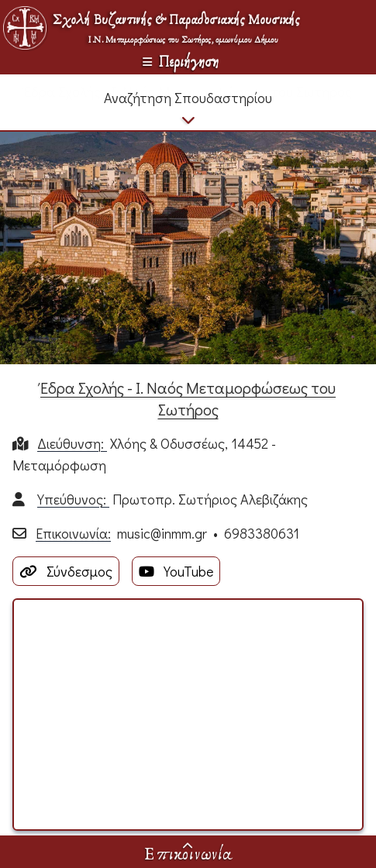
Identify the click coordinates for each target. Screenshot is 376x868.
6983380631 (262, 533)
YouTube (176, 571)
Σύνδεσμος (66, 571)
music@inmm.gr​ (162, 533)
